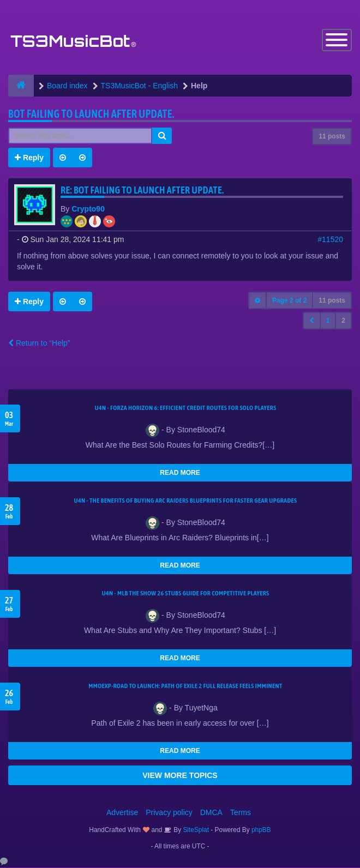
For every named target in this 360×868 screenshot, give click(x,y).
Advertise (122, 813)
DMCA (211, 813)
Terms (241, 813)
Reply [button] (29, 158)
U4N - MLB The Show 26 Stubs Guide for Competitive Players (185, 594)
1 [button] (328, 321)
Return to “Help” (39, 343)
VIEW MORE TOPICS (180, 776)
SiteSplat (195, 830)
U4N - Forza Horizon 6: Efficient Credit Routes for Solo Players (185, 408)
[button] (312, 321)
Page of (289, 301)
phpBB (261, 830)
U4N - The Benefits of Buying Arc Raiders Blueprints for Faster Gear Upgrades (186, 501)
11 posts (332, 137)
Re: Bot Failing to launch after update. (142, 191)
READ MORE (180, 473)
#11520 (330, 240)
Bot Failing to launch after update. (91, 114)
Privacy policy (169, 813)
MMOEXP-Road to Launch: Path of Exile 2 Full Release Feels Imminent (185, 686)
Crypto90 (88, 209)
